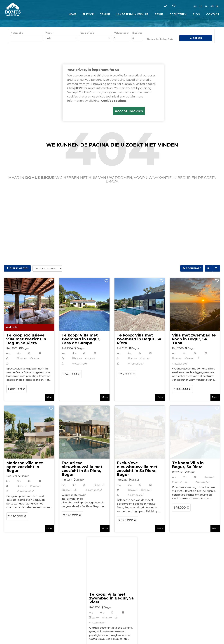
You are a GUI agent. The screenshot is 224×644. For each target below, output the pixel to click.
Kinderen (137, 33)
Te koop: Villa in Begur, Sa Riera (188, 465)
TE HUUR (105, 14)
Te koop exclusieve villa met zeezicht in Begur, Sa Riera (26, 339)
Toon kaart (193, 268)
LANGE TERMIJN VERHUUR (133, 14)
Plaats (49, 33)
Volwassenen (122, 33)
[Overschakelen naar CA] (201, 6)
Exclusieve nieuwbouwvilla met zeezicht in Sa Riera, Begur (82, 469)
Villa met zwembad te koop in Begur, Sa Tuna (194, 339)
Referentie (17, 33)
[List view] (216, 268)
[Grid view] (209, 268)
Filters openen (19, 268)
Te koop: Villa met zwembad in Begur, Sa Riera (139, 339)
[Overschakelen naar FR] (212, 6)
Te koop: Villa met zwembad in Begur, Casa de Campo (81, 339)
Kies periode (87, 33)
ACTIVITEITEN (178, 14)
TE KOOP (88, 14)
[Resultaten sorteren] (47, 268)
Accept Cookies (129, 111)
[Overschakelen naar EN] (206, 6)
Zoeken (197, 38)
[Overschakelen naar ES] (195, 6)
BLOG (196, 14)
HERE (79, 88)
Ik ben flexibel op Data (159, 39)
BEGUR (159, 14)
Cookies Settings (114, 101)
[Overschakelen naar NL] (218, 6)
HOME (73, 14)
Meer (50, 397)
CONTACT (213, 14)
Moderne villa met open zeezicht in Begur (25, 467)
